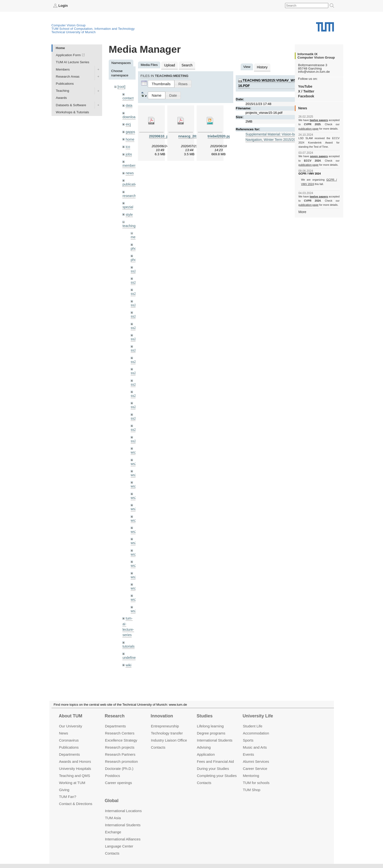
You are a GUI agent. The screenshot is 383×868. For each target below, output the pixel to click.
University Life (258, 716)
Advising (204, 747)
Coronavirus (69, 740)
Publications (65, 83)
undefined (130, 646)
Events (248, 754)
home (130, 138)
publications (131, 182)
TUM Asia (113, 818)
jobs (129, 152)
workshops (130, 664)
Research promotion (122, 761)
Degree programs (211, 733)
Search (186, 65)
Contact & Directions (75, 804)
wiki (128, 653)
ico (128, 145)
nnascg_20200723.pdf (196, 136)
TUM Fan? (68, 797)
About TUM (70, 716)
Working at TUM (72, 782)
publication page (308, 128)
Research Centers (120, 733)
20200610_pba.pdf (163, 136)
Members (63, 69)
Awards (61, 98)
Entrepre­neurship (165, 726)
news (129, 171)
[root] (121, 87)
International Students (215, 740)
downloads (130, 116)
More (302, 212)
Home (60, 48)
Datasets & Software (71, 105)
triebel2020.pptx (220, 136)
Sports (248, 740)
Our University (70, 726)
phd (133, 245)
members (129, 163)
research (129, 193)
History (262, 67)
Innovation (162, 716)
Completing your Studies (217, 775)
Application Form (68, 55)
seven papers (319, 156)
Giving (64, 790)
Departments (69, 754)
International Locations (123, 811)
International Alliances (123, 839)
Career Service (255, 768)
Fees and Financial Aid (215, 761)
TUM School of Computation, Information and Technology (93, 28)
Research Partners (120, 754)
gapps (130, 130)
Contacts (158, 747)
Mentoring (251, 775)
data (129, 105)
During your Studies (213, 768)
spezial (128, 204)
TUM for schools (256, 782)
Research (115, 716)
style (129, 211)
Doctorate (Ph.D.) (119, 768)
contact (128, 98)
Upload (169, 65)
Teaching (63, 91)
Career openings (119, 782)
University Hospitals (75, 768)
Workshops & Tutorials (73, 112)
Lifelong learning (210, 726)
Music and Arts (255, 747)
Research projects (120, 747)
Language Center (119, 846)
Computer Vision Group (69, 25)
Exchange (113, 832)
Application (206, 754)
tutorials (128, 635)
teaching (129, 222)
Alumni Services (256, 761)
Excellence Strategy (121, 740)
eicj (128, 123)
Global (112, 801)
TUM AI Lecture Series (73, 62)
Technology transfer (167, 733)
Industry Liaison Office (169, 740)
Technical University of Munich (74, 32)
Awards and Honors (75, 761)
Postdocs (113, 775)
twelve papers (319, 120)
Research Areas (68, 76)
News (63, 733)
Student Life (253, 726)
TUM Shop (251, 790)
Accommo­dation (256, 733)
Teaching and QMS (74, 775)
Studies (205, 716)
